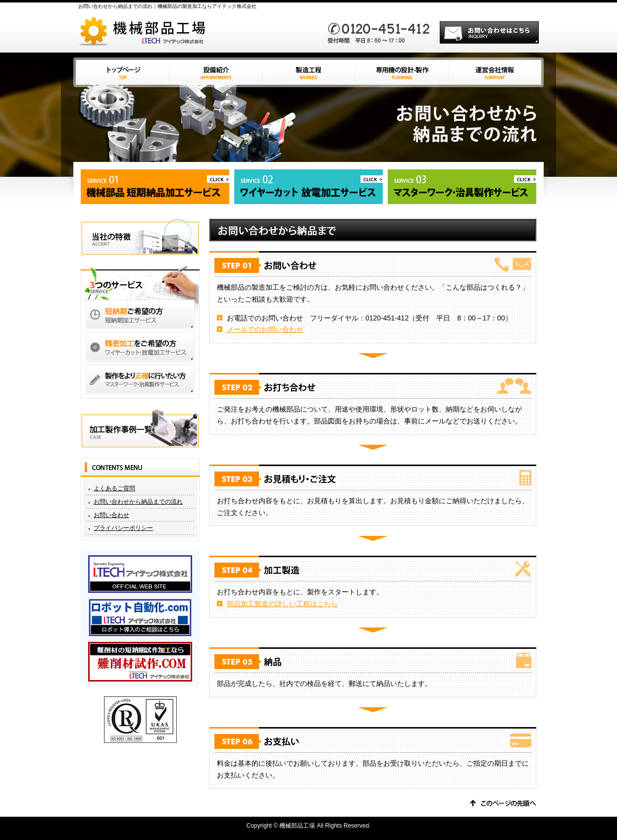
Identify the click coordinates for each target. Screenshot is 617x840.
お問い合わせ (111, 515)
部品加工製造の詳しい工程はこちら (282, 604)
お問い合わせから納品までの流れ (138, 502)
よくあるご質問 (114, 488)
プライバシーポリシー (123, 528)
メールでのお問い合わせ (265, 329)
